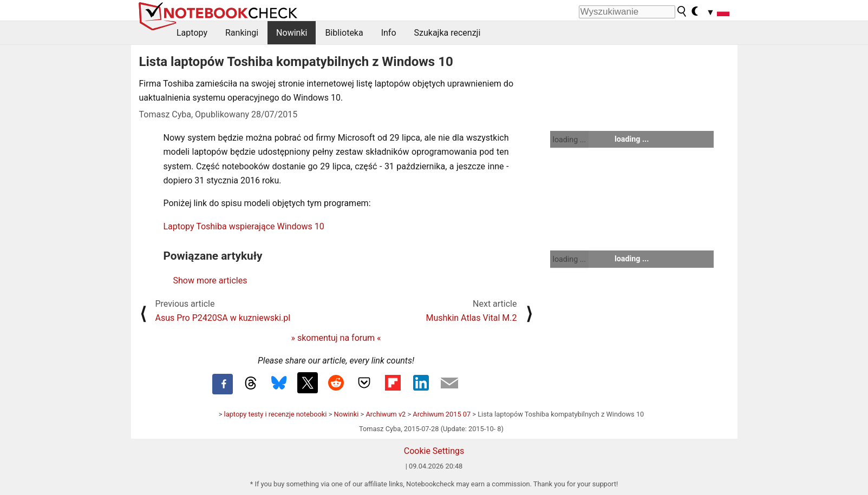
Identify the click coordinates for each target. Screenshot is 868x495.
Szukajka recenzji (448, 33)
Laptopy (192, 33)
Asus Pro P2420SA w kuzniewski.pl (223, 318)
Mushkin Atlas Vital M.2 (471, 318)
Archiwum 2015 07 (442, 414)
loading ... (569, 140)
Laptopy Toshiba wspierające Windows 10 (244, 226)
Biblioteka (344, 33)
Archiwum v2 (386, 414)
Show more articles (210, 280)
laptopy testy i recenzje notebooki (276, 414)
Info (389, 33)
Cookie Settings (434, 451)
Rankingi (242, 33)
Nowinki (292, 33)
